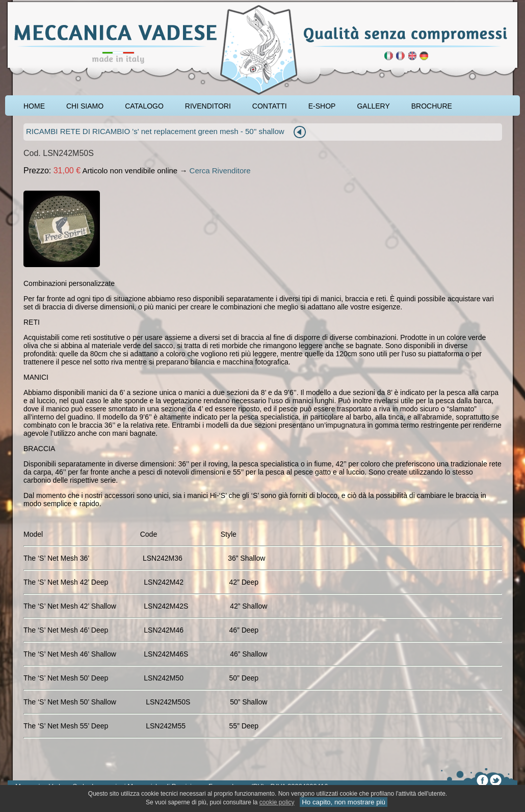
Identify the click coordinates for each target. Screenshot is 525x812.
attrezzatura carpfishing (32, 4)
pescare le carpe (17, 4)
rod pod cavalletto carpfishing (67, 4)
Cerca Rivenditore (220, 171)
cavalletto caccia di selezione (88, 4)
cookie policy (277, 802)
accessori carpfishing (48, 4)
